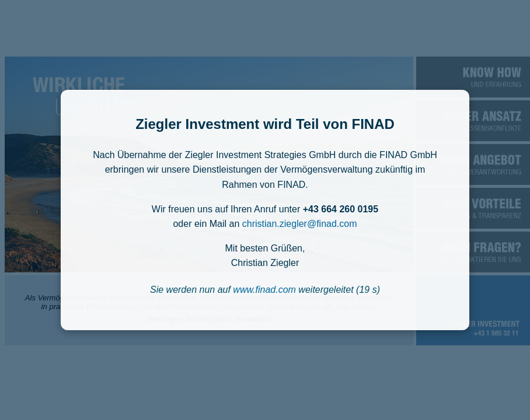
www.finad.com (264, 290)
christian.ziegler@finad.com (300, 224)
